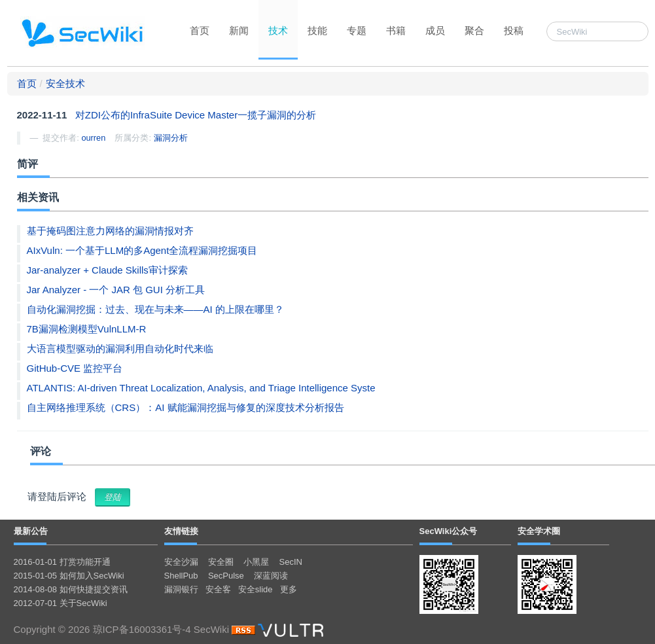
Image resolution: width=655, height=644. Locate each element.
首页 (200, 30)
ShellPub (181, 576)
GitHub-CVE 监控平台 (75, 368)
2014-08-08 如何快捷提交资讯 (71, 589)
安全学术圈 (539, 531)
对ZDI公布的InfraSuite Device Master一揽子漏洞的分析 (196, 115)
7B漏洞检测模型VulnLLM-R (87, 329)
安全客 (218, 589)
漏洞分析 (171, 138)
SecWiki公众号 (449, 531)
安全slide (256, 589)
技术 (278, 30)
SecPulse (226, 576)
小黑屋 (256, 562)
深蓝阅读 (271, 576)
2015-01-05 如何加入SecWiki (69, 576)
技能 (317, 30)
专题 (357, 30)
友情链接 (181, 531)
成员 (435, 30)
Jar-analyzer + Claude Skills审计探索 (107, 270)
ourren (93, 138)
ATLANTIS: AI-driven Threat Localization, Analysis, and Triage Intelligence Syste (201, 388)
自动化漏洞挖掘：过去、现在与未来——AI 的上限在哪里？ (155, 309)
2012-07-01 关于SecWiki (61, 603)
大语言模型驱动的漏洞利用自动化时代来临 (120, 349)
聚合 (474, 30)
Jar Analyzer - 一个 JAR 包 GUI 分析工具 (116, 290)
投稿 (514, 30)
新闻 (239, 30)
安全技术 (65, 83)
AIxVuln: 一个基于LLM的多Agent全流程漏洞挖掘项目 (142, 250)
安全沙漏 (181, 562)
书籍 (396, 30)
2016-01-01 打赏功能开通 (62, 562)
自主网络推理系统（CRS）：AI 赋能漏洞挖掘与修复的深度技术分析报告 (186, 407)
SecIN (291, 562)
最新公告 (31, 531)
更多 (289, 589)
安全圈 (221, 562)
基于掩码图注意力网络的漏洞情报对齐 (110, 231)
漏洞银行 (181, 589)
